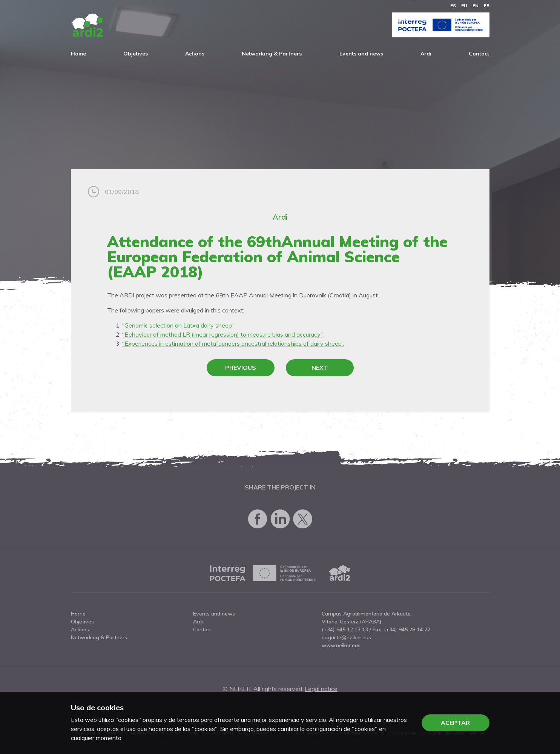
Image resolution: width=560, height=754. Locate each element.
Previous (241, 368)
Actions (195, 54)
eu (464, 5)
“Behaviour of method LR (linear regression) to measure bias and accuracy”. (223, 334)
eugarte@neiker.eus (346, 637)
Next (320, 368)
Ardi (426, 54)
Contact (479, 54)
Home (78, 54)
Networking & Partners (272, 54)
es (453, 5)
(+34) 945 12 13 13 (345, 629)
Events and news (361, 54)
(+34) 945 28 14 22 (407, 629)
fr (487, 5)
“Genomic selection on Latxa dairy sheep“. (178, 325)
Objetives (136, 54)
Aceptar (455, 723)
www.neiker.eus (341, 645)
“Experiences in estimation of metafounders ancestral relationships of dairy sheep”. (233, 343)
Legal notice (321, 689)
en (476, 5)
